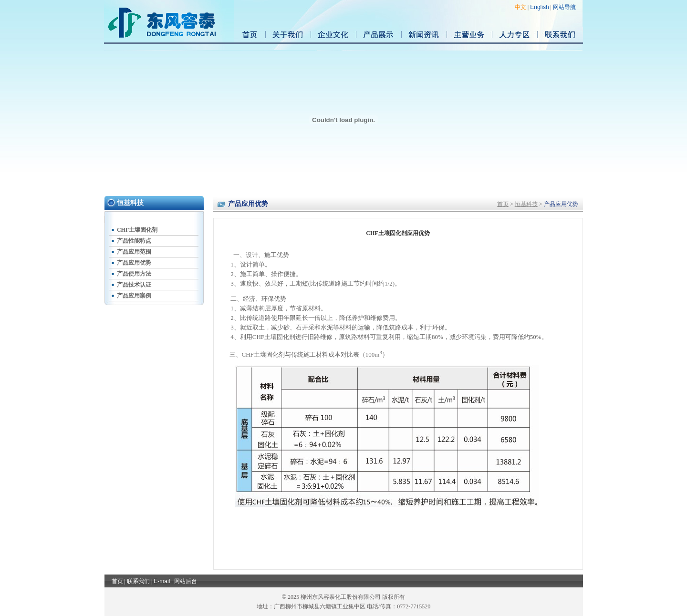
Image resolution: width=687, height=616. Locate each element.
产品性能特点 (134, 241)
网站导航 (564, 7)
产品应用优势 (134, 263)
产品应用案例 (134, 296)
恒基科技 (526, 204)
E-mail (162, 581)
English (539, 7)
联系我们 (138, 581)
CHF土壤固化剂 (137, 230)
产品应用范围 (134, 252)
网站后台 (186, 581)
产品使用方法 (134, 274)
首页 (503, 204)
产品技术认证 (134, 285)
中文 (520, 7)
